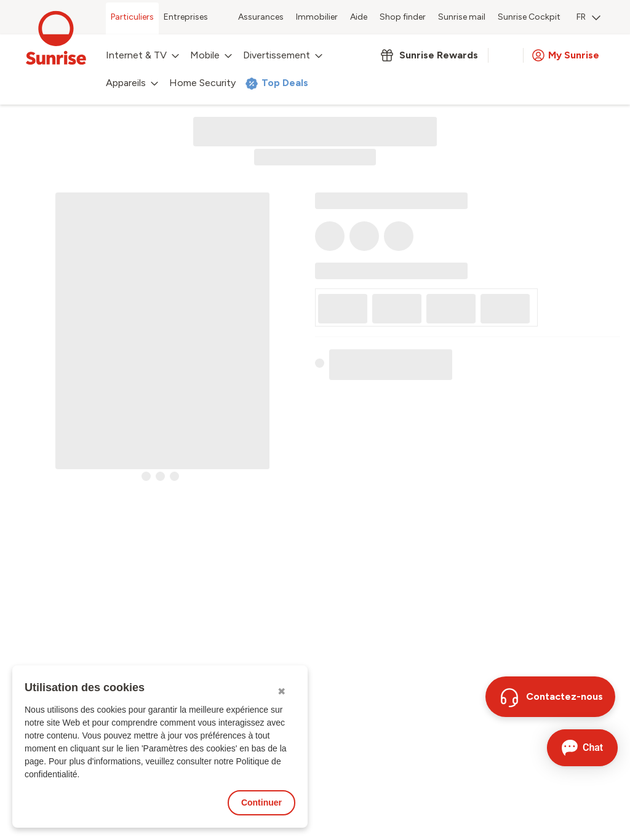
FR (588, 17)
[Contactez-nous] (550, 697)
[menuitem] (588, 18)
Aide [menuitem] (359, 17)
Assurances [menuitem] (261, 17)
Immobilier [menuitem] (317, 17)
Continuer (261, 802)
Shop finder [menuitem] (403, 17)
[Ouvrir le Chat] (582, 748)
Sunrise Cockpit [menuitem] (529, 17)
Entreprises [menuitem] (186, 17)
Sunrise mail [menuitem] (462, 17)
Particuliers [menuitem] (132, 17)
